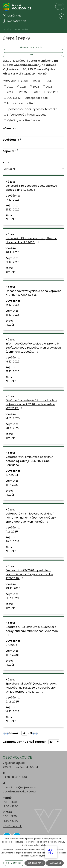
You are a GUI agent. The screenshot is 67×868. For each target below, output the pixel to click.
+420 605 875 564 (15, 777)
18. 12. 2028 (12, 711)
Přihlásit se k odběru (41, 47)
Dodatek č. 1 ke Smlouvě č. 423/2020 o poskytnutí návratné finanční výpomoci (32, 631)
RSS (46, 55)
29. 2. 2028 (13, 541)
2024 (10, 92)
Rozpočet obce (37, 98)
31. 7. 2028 (12, 598)
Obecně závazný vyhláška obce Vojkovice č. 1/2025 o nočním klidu (33, 293)
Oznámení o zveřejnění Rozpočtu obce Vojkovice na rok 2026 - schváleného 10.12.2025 (31, 404)
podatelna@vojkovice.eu (19, 791)
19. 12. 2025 (13, 362)
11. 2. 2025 (12, 532)
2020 (10, 86)
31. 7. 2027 (12, 485)
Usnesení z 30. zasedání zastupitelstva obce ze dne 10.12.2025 (31, 188)
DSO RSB (53, 92)
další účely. (41, 845)
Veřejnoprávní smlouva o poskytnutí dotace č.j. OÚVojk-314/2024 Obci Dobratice (30, 461)
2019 (50, 81)
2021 (23, 86)
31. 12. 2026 (12, 210)
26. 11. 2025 (13, 252)
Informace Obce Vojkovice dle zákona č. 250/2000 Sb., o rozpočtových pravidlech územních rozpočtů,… (33, 348)
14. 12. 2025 (13, 418)
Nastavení (55, 863)
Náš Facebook (12, 826)
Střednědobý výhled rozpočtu (27, 115)
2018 (37, 81)
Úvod (6, 29)
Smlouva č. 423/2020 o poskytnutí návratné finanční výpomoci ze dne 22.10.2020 (29, 574)
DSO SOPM (14, 98)
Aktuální (11, 219)
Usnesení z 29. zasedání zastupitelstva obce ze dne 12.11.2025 (31, 240)
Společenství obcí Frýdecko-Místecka (32, 109)
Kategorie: (9, 81)
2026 (37, 92)
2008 (24, 81)
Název (8, 128)
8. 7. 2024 (12, 475)
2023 (49, 86)
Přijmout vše (14, 863)
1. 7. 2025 (11, 645)
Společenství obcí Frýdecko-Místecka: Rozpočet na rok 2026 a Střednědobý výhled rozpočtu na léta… (31, 688)
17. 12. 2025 (13, 200)
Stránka (15, 733)
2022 (36, 86)
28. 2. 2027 (13, 428)
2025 (24, 92)
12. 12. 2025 (13, 305)
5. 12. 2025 (12, 702)
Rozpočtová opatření (21, 103)
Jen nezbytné (35, 863)
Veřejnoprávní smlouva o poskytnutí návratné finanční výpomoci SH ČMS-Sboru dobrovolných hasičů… (31, 518)
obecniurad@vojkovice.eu (20, 787)
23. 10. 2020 (13, 588)
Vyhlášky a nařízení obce (23, 120)
